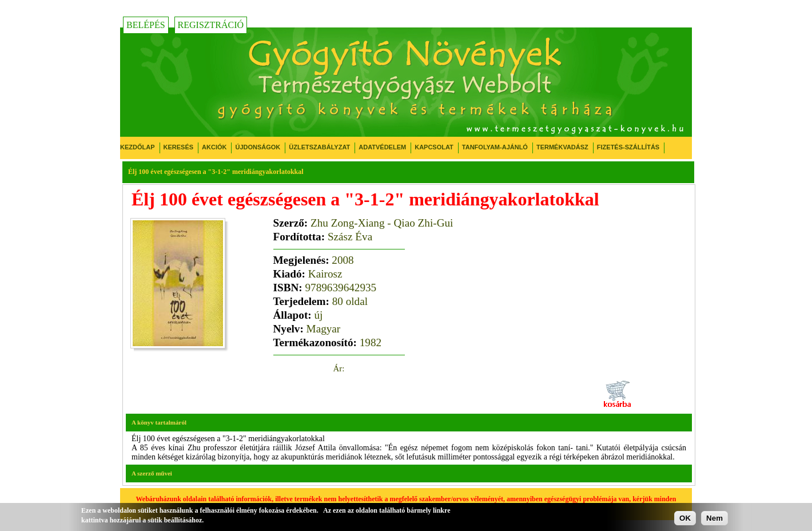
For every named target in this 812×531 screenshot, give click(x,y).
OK (685, 518)
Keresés (179, 147)
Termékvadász (562, 147)
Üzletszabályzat (319, 147)
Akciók (214, 147)
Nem (715, 518)
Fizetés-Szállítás (628, 147)
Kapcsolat (434, 147)
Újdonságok (258, 147)
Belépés (146, 25)
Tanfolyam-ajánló (495, 147)
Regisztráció (211, 25)
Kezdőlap (138, 147)
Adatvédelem (382, 147)
